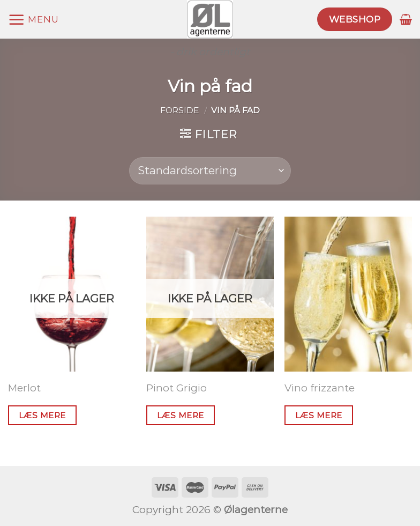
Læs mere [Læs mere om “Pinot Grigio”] (181, 415)
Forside (180, 110)
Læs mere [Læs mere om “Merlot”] (42, 415)
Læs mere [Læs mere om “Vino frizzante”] (319, 415)
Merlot (24, 388)
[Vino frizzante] (348, 294)
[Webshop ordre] (210, 171)
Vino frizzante (320, 388)
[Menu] (33, 19)
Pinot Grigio (177, 388)
